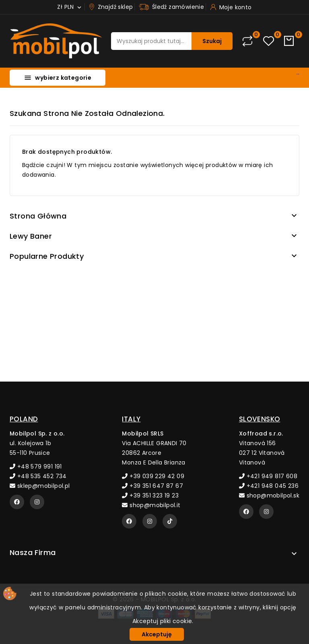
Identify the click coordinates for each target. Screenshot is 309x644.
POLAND (24, 419)
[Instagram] (37, 502)
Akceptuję (157, 634)
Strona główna (38, 216)
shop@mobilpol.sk (269, 495)
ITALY (131, 419)
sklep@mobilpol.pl (40, 486)
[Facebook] (17, 502)
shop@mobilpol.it (151, 505)
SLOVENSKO (260, 419)
